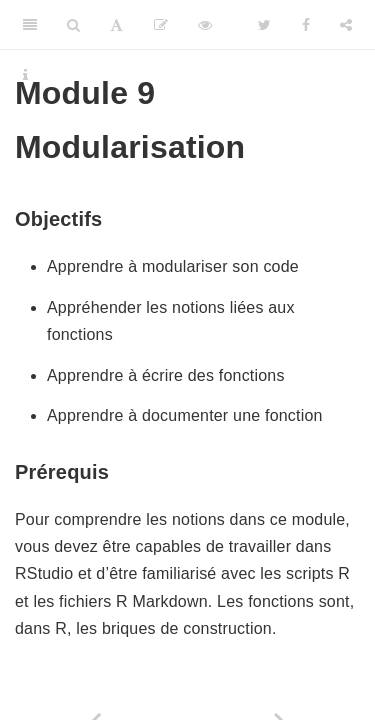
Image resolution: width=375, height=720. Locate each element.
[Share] (346, 25)
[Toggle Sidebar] (30, 25)
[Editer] (161, 25)
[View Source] (205, 25)
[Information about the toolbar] (25, 75)
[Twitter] (264, 25)
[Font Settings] (116, 25)
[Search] (73, 25)
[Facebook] (306, 25)
